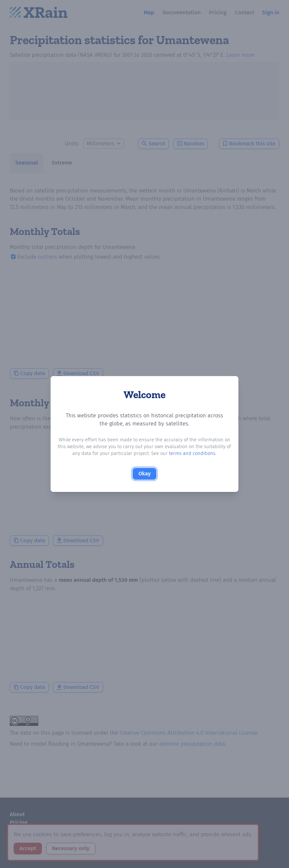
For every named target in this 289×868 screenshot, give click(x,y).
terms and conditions (193, 454)
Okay (144, 474)
